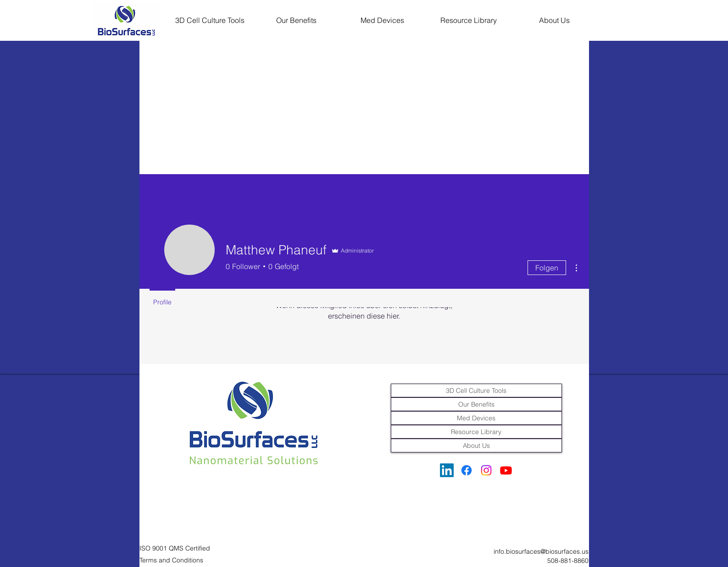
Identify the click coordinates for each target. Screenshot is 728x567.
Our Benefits (476, 404)
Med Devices (476, 418)
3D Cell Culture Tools (476, 391)
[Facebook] (467, 470)
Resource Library (476, 432)
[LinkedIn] (447, 470)
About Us (476, 446)
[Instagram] (486, 470)
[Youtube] (506, 470)
